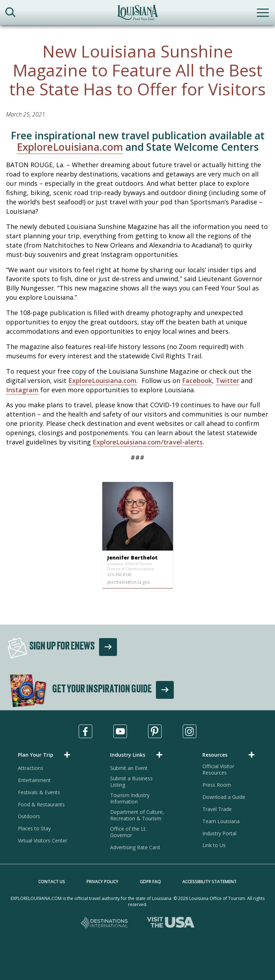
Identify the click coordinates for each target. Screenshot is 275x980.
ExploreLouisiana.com (70, 147)
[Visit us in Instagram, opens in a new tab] (190, 731)
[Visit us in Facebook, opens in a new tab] (85, 731)
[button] (45, 755)
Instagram (22, 390)
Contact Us (52, 882)
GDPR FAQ (150, 882)
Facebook (197, 380)
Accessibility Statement (210, 882)
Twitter (227, 380)
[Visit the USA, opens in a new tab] (171, 923)
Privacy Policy (102, 882)
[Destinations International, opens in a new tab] (105, 923)
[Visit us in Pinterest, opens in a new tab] (155, 731)
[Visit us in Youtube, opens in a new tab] (120, 731)
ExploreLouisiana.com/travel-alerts (148, 442)
